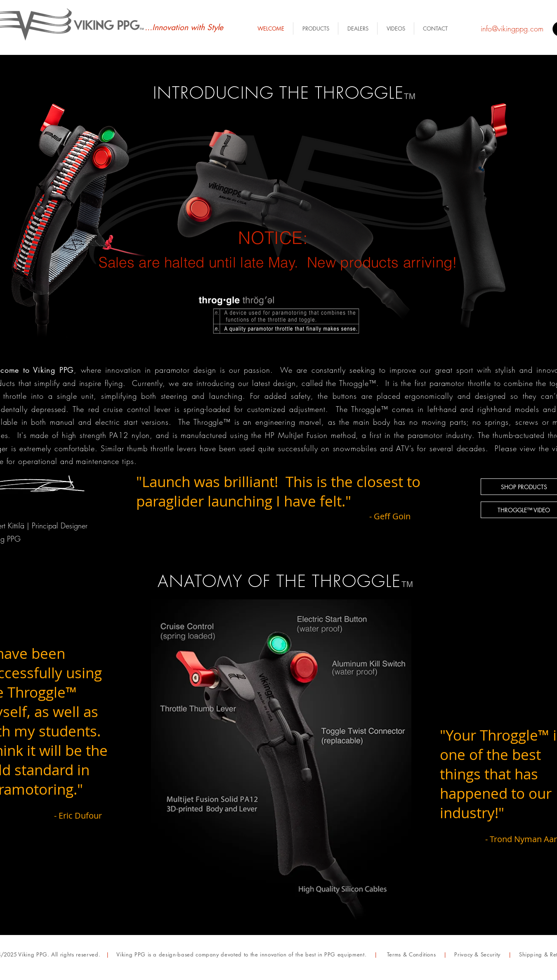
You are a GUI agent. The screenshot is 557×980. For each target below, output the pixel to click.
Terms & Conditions (412, 954)
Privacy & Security (477, 954)
